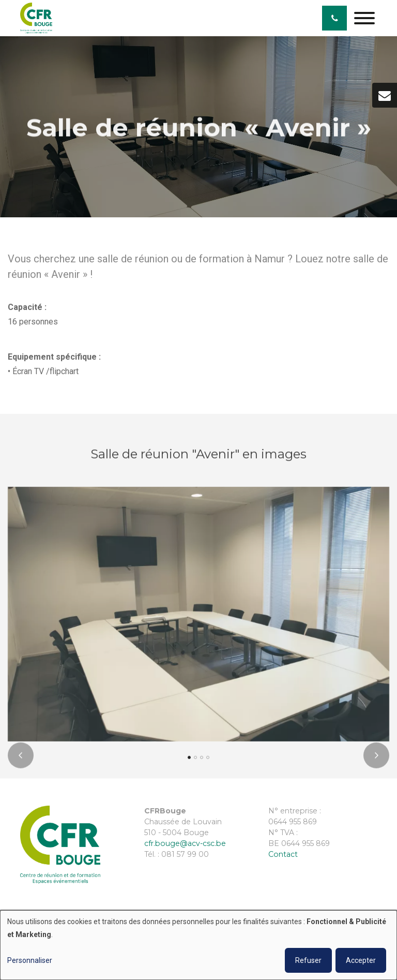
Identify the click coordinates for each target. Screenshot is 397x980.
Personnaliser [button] (30, 960)
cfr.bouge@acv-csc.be (185, 843)
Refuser (308, 960)
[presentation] (21, 759)
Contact (283, 854)
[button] (189, 761)
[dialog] (198, 945)
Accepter (361, 960)
